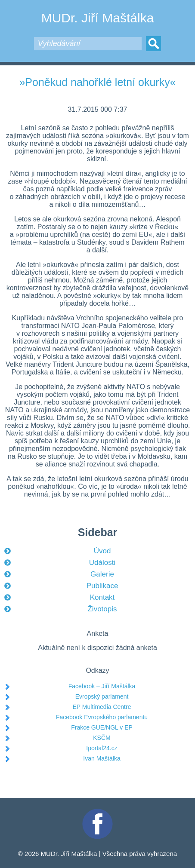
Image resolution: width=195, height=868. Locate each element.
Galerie (102, 574)
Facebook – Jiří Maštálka (102, 686)
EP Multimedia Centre (102, 707)
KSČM (102, 738)
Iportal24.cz (102, 748)
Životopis (102, 609)
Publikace (102, 586)
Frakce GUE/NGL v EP (102, 727)
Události (102, 563)
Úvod (102, 551)
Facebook (98, 812)
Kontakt (102, 597)
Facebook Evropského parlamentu (102, 717)
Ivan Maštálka (102, 758)
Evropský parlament (102, 696)
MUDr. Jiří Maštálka (98, 18)
